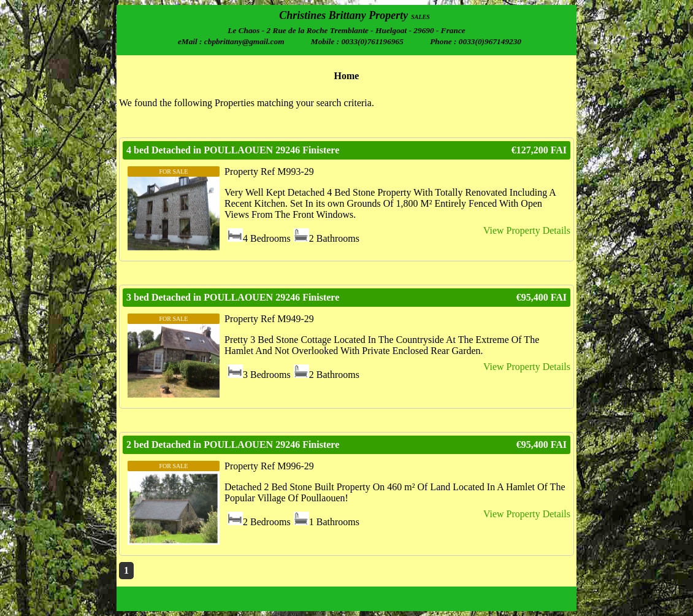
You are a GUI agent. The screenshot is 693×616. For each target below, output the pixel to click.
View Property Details (527, 230)
